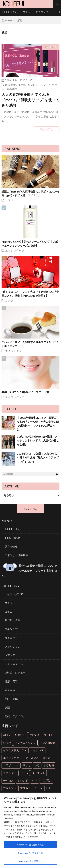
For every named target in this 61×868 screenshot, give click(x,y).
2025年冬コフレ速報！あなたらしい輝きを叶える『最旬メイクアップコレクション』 (38, 457)
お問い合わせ (12, 538)
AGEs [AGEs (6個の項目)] (6, 735)
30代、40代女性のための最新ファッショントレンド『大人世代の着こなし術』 (38, 440)
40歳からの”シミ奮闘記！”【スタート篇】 (27, 392)
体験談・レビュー (15, 673)
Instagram (11, 85)
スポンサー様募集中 (16, 555)
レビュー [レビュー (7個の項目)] (51, 788)
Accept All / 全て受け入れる (30, 845)
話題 (7, 708)
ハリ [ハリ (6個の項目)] (35, 780)
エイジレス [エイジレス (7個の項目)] (37, 750)
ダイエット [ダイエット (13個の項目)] (38, 773)
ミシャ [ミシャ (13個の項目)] (38, 788)
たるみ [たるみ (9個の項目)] (7, 743)
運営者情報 (11, 547)
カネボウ (12, 89)
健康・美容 (11, 681)
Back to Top (30, 509)
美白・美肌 (11, 699)
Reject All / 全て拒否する (31, 861)
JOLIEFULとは (10, 12)
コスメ (27, 12)
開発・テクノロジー (16, 716)
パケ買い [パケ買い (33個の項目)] (46, 780)
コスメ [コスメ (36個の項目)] (46, 758)
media (22, 85)
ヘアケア (10, 655)
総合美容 (10, 690)
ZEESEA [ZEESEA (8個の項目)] (48, 735)
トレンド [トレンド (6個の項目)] (23, 780)
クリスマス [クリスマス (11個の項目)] (32, 758)
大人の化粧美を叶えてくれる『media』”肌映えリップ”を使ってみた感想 (30, 100)
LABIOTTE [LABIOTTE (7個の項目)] (20, 735)
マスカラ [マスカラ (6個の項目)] (25, 788)
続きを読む (47, 129)
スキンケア (11, 629)
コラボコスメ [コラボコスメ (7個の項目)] (11, 765)
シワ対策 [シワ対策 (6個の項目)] (49, 765)
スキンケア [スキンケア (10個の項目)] (10, 773)
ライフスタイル (14, 664)
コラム (9, 612)
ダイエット (11, 638)
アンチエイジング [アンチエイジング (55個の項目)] (25, 743)
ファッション (12, 647)
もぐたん (33, 85)
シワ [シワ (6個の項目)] (37, 765)
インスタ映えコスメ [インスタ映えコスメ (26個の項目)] (15, 750)
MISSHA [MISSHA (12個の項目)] (35, 735)
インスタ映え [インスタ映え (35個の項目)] (48, 743)
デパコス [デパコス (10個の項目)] (8, 780)
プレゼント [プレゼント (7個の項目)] (10, 788)
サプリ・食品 (12, 620)
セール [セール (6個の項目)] (24, 773)
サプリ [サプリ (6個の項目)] (27, 765)
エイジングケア (44, 12)
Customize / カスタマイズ (30, 853)
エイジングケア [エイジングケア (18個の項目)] (12, 758)
